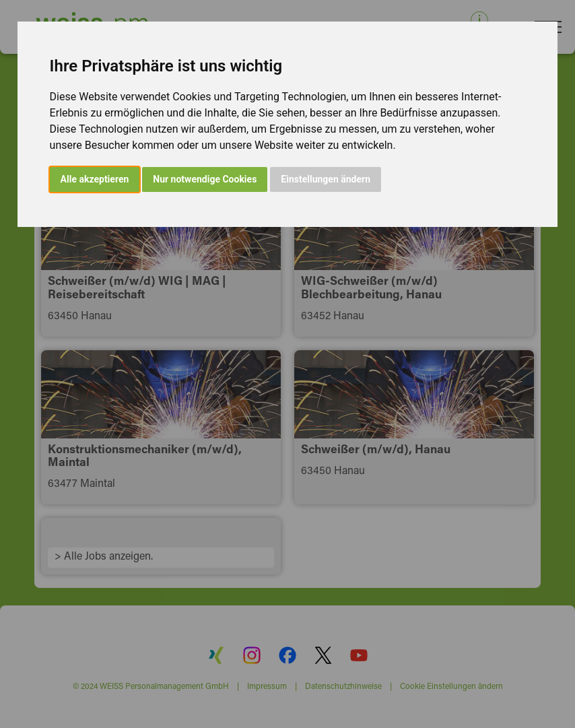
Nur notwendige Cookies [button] (205, 179)
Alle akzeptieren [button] (95, 179)
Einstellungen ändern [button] (326, 179)
